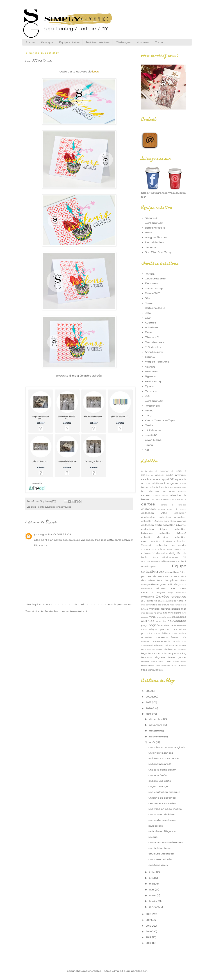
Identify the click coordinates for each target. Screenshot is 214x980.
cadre (157, 495)
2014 (149, 937)
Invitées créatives (98, 42)
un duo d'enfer (158, 775)
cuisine (146, 553)
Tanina (149, 303)
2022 (149, 697)
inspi (171, 592)
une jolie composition (162, 770)
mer (184, 609)
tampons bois (157, 653)
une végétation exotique (164, 792)
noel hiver (161, 621)
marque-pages (170, 609)
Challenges (123, 42)
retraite (154, 645)
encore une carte (160, 781)
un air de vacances (161, 753)
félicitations (165, 576)
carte (183, 499)
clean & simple (177, 509)
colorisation (148, 549)
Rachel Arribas (154, 242)
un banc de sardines (162, 798)
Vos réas (143, 42)
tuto (161, 662)
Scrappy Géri (154, 401)
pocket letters (161, 633)
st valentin (180, 649)
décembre (156, 719)
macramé (175, 605)
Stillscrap (151, 372)
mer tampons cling (151, 613)
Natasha (150, 247)
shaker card (155, 649)
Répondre (41, 545)
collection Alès (154, 513)
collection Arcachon (173, 517)
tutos (168, 661)
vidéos (166, 666)
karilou (149, 411)
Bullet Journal (178, 491)
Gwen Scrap (153, 440)
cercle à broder (173, 505)
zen (161, 670)
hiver (173, 588)
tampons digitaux (153, 657)
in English (158, 592)
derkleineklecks (155, 228)
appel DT (168, 479)
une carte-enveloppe (162, 820)
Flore (148, 332)
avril (152, 890)
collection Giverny (174, 525)
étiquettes (172, 572)
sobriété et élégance (162, 831)
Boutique (47, 42)
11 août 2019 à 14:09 (59, 534)
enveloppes (149, 566)
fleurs (155, 584)
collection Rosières (161, 541)
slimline (168, 649)
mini (165, 613)
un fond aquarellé (160, 764)
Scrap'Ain (173, 645)
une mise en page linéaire (165, 809)
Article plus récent (38, 604)
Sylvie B (150, 376)
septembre (157, 737)
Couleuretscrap (155, 279)
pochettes (179, 629)
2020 (149, 708)
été (69, 507)
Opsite (149, 386)
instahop (181, 592)
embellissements (167, 561)
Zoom (159, 42)
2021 (149, 702)
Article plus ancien (120, 604)
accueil (160, 475)
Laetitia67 (151, 435)
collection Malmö (172, 533)
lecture (149, 605)
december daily (166, 553)
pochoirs (147, 633)
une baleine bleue (160, 848)
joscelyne (40, 534)
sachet (164, 645)
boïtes (169, 487)
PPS (148, 396)
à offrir (177, 471)
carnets (155, 499)
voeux (175, 665)
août (152, 742)
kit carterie (177, 601)
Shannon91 (152, 337)
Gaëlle (149, 425)
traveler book (149, 662)
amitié (170, 475)
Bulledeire (151, 327)
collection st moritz (171, 545)
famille (152, 576)
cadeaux (147, 495)
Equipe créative (69, 42)
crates (176, 549)
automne (180, 483)
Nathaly (150, 367)
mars (153, 895)
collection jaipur (154, 529)
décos (155, 557)
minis (152, 617)
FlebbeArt (151, 283)
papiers (174, 625)
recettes (145, 641)
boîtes (160, 487)
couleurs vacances (161, 854)
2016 (149, 926)
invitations (148, 597)
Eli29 (148, 318)
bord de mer (150, 491)
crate (169, 549)
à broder (147, 471)
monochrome (164, 617)
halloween (161, 588)
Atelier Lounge (165, 483)
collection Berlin (152, 525)
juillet (153, 872)
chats (161, 509)
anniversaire (151, 479)
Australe (150, 323)
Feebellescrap (154, 342)
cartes (42, 507)
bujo (164, 491)
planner (165, 629)
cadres (164, 495)
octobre (155, 731)
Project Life (178, 637)
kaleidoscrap (153, 381)
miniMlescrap (154, 430)
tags (144, 653)
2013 (149, 943)
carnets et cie (170, 499)
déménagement (170, 557)
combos (160, 549)
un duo (153, 837)
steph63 (150, 357)
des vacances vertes (162, 803)
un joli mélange (158, 786)
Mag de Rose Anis (157, 362)
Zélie (148, 313)
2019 (149, 714)
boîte (152, 487)
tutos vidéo (180, 662)
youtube (153, 670)
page (145, 625)
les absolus (161, 605)
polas (174, 633)
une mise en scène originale (167, 747)
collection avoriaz (175, 521)
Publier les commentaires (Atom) (66, 611)
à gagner (162, 471)
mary (148, 415)
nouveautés (177, 621)
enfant (182, 561)
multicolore (156, 826)
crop (183, 549)
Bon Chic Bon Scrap (158, 252)
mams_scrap (154, 288)
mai (152, 884)
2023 (149, 691)
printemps (161, 637)
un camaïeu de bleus (162, 814)
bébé (144, 487)
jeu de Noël (153, 601)
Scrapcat (151, 391)
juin (152, 878)
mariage (154, 609)
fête (177, 576)
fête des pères (168, 580)
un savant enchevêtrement (166, 842)
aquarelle (180, 479)
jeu (143, 601)
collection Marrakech (156, 537)
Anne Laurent (154, 352)
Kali (147, 450)
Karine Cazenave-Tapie (160, 420)
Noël (151, 621)
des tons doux (158, 865)
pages (154, 625)
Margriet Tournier (156, 237)
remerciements (161, 641)
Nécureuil (151, 218)
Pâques (153, 629)
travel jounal (177, 657)
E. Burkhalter (153, 347)
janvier (154, 907)
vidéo (158, 666)
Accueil (30, 42)
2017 (148, 920)
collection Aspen (152, 521)
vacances (148, 666)
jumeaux (165, 601)
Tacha (149, 445)
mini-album (174, 613)
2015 (149, 931)
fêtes (183, 580)
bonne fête (180, 487)
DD (153, 553)
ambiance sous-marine (163, 758)
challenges (148, 509)
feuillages (146, 584)
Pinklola (150, 274)
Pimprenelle (152, 406)
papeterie (164, 625)
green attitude (169, 584)
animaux (181, 475)
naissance (179, 617)
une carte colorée (160, 859)
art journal (148, 483)
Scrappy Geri (154, 223)
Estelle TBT (152, 293)
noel (144, 621)
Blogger (142, 971)
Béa (147, 298)
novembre (156, 725)
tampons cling (177, 653)
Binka (148, 233)
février (154, 901)
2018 (149, 914)
